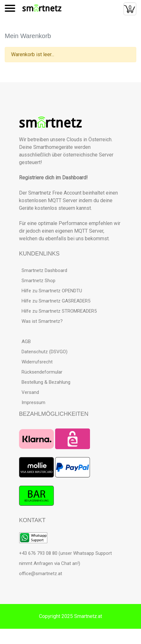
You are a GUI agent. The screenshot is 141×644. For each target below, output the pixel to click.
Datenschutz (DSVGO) (43, 352)
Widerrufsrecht (36, 362)
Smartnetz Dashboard (43, 270)
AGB (25, 342)
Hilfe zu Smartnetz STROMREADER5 (58, 311)
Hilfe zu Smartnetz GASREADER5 (55, 301)
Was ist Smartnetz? (41, 321)
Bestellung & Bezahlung (45, 382)
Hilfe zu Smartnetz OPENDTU (51, 291)
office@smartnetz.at (41, 574)
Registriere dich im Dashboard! (53, 178)
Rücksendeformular (41, 372)
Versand (29, 392)
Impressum (32, 402)
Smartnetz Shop (37, 281)
